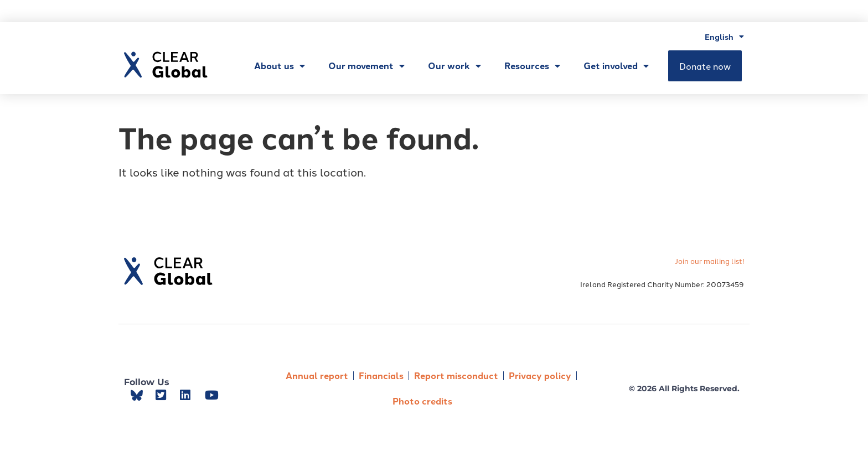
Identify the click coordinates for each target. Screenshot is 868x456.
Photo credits (422, 401)
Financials (381, 375)
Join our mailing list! (709, 261)
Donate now (705, 66)
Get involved (616, 66)
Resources (532, 66)
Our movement (366, 66)
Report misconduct (456, 375)
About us (280, 66)
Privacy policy (540, 375)
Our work (454, 66)
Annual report (317, 375)
